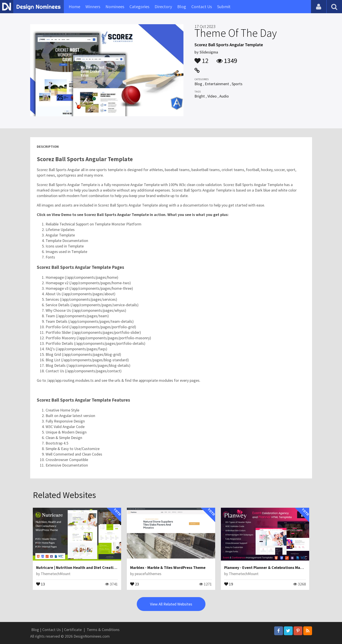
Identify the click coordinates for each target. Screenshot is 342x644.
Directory (163, 6)
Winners (93, 6)
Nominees (115, 6)
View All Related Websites (171, 604)
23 (135, 584)
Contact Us (202, 6)
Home (74, 6)
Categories (139, 6)
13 (41, 584)
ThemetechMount (56, 574)
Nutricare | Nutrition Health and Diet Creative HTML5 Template (92, 567)
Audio (224, 96)
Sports (237, 84)
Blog (182, 6)
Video (212, 96)
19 (229, 584)
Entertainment (217, 84)
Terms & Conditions (103, 630)
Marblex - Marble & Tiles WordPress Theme (168, 567)
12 (202, 59)
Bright (200, 96)
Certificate (73, 630)
